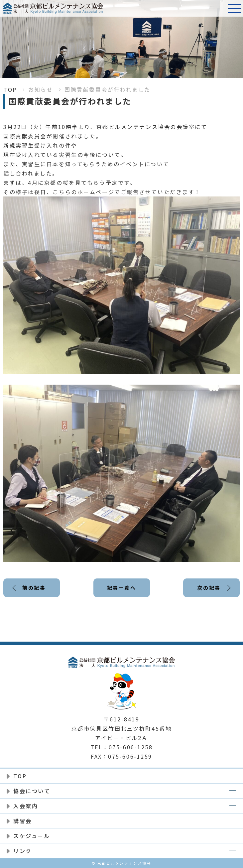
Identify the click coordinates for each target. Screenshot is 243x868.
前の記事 (34, 588)
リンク (23, 851)
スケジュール (32, 836)
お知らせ (41, 89)
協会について (32, 791)
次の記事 (209, 588)
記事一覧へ (122, 588)
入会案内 (26, 806)
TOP (10, 89)
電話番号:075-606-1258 (218, 8)
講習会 (23, 821)
